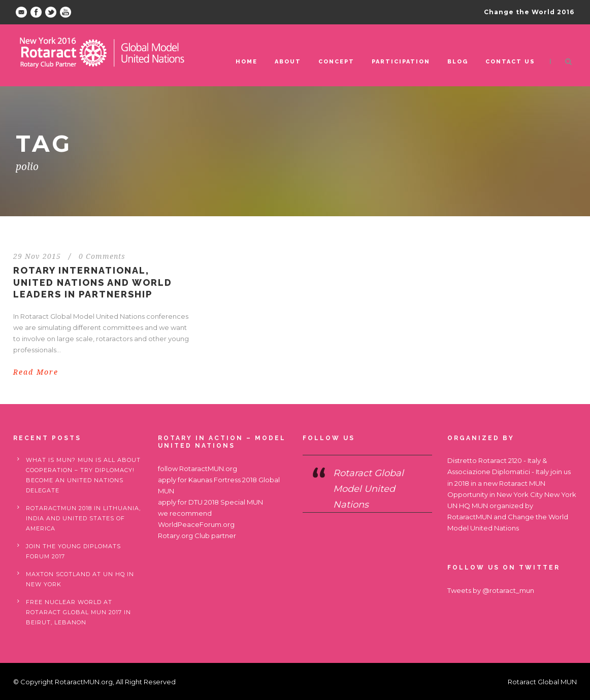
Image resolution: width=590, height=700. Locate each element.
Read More (36, 372)
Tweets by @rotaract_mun (491, 590)
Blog (458, 62)
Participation (401, 62)
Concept (336, 62)
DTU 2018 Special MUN (226, 502)
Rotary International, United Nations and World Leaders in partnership (93, 282)
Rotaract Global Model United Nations (368, 489)
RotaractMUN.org (208, 469)
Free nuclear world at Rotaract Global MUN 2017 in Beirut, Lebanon (78, 612)
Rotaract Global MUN (542, 682)
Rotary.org (175, 536)
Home (247, 62)
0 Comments (102, 256)
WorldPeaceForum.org (196, 524)
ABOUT (288, 62)
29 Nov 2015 (37, 256)
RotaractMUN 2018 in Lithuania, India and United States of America (83, 518)
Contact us (510, 62)
